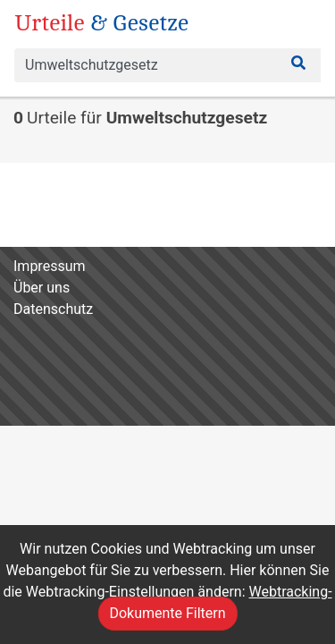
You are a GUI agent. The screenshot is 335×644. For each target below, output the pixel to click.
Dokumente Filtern (167, 613)
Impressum (50, 266)
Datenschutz (53, 309)
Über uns (42, 288)
